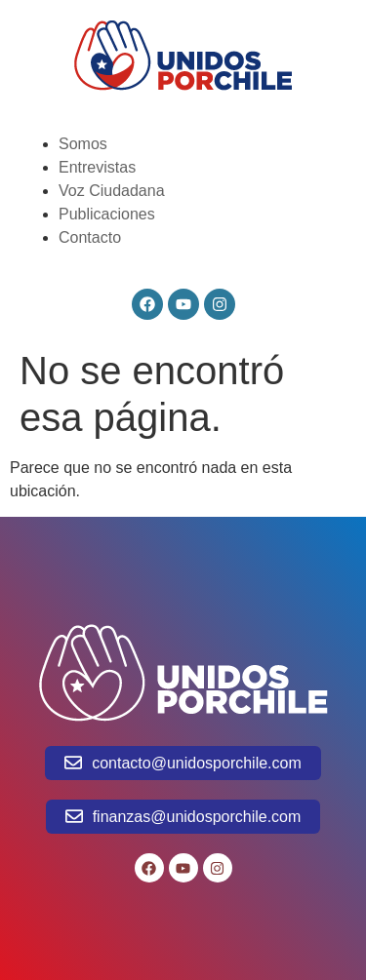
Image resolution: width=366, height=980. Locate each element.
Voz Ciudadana (112, 191)
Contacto (90, 237)
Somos (83, 144)
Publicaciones (107, 214)
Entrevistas (97, 167)
